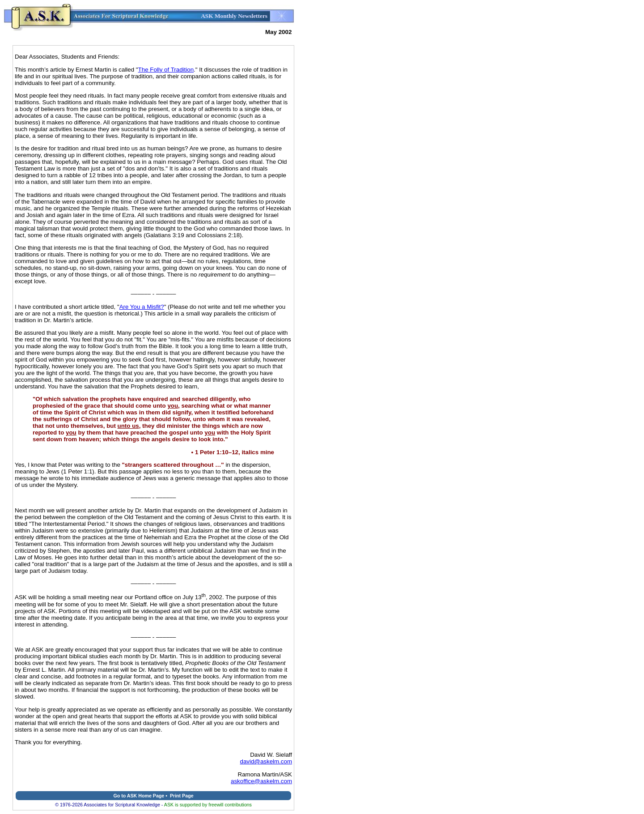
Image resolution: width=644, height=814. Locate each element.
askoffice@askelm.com (261, 781)
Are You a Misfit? (142, 307)
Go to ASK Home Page (139, 796)
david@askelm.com (266, 761)
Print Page (182, 796)
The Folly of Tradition (166, 70)
